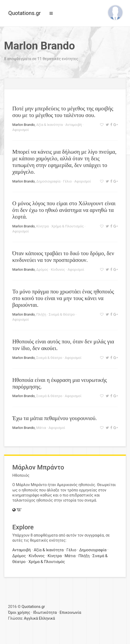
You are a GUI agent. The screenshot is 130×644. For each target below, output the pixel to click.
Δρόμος (42, 269)
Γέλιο (68, 181)
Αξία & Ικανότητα (49, 125)
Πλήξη (41, 314)
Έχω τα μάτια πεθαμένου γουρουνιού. (55, 418)
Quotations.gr (24, 13)
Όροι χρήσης (19, 613)
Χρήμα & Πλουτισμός (68, 226)
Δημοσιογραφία (48, 181)
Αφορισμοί (21, 130)
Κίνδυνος (58, 269)
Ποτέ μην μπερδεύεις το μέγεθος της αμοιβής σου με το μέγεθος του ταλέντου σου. (63, 112)
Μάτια (41, 428)
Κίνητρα (42, 226)
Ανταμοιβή (74, 125)
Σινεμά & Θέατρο (62, 314)
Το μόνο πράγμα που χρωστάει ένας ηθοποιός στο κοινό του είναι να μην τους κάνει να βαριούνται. (63, 298)
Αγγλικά (31, 618)
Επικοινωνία (70, 613)
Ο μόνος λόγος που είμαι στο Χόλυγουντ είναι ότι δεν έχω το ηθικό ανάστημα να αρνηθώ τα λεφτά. (64, 210)
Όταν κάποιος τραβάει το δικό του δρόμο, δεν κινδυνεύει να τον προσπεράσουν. (63, 257)
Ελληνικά (47, 618)
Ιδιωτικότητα (45, 613)
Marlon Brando (24, 125)
